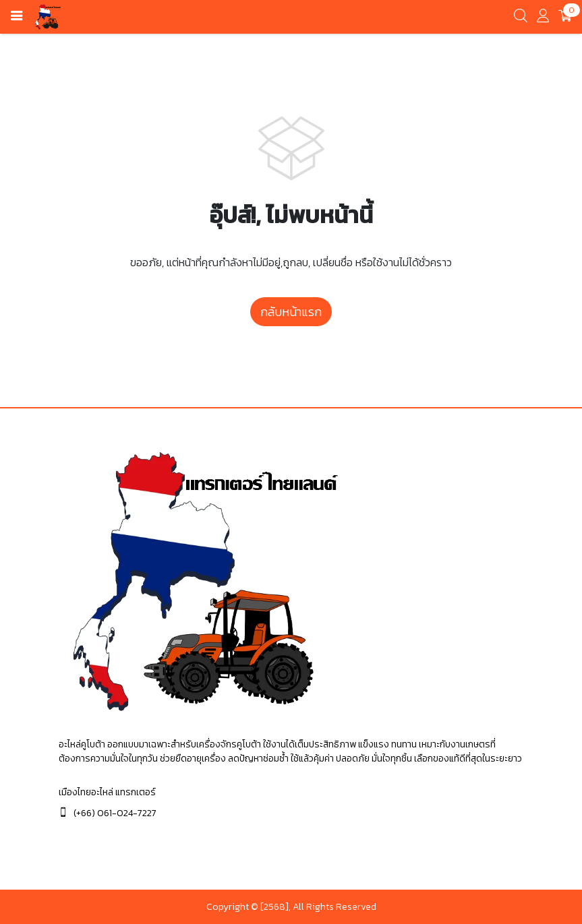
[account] (543, 19)
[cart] (565, 17)
